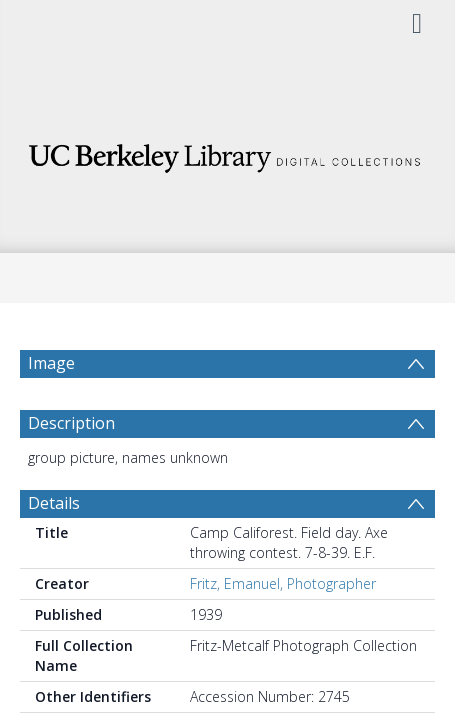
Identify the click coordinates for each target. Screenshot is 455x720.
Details (54, 551)
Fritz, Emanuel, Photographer (283, 631)
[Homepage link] (228, 152)
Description (71, 471)
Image (51, 363)
